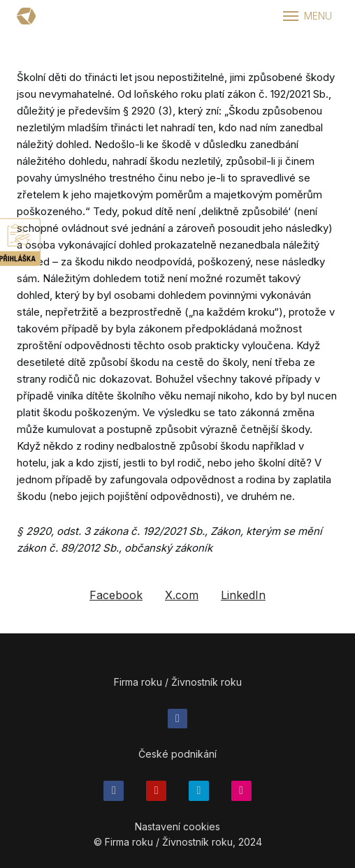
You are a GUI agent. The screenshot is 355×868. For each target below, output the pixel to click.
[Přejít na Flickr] (241, 796)
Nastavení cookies (177, 832)
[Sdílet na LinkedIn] (243, 602)
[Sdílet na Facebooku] (116, 602)
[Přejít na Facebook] (178, 724)
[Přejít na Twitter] (199, 796)
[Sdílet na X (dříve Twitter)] (182, 602)
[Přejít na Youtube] (156, 796)
